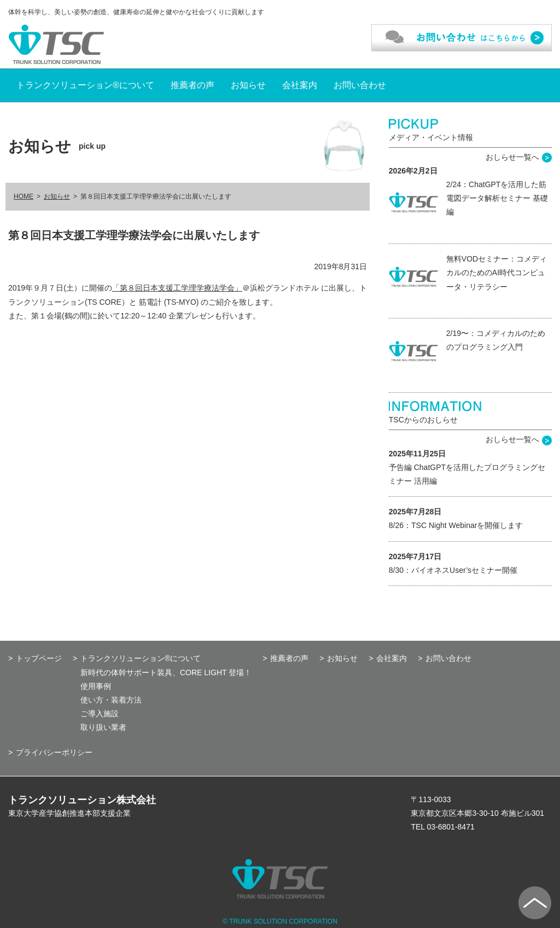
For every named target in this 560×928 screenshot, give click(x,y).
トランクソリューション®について (85, 85)
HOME (24, 196)
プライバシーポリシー (54, 752)
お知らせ (248, 85)
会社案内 (300, 85)
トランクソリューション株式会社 (82, 800)
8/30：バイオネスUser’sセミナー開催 (453, 570)
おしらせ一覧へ (512, 157)
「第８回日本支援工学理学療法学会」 (177, 288)
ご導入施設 (100, 714)
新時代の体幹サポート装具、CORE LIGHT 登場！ (166, 672)
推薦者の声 (192, 85)
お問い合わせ (360, 85)
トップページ (39, 658)
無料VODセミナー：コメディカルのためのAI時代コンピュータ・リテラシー (497, 272)
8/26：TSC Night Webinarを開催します (456, 525)
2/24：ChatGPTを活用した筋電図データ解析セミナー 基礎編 (497, 198)
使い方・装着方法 (111, 700)
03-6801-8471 (451, 827)
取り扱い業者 (103, 727)
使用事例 (96, 686)
